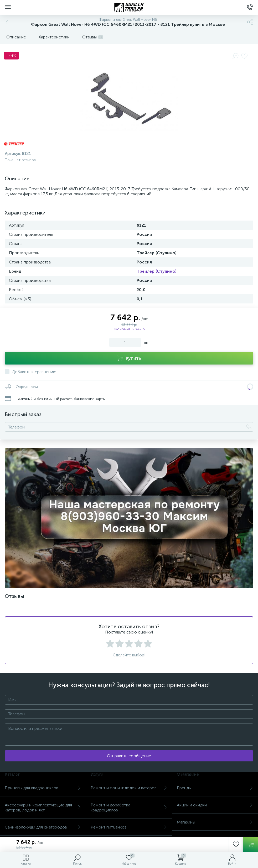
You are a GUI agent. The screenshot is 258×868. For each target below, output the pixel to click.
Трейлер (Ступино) (157, 271)
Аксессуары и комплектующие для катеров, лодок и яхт (43, 807)
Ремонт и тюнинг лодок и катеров (129, 788)
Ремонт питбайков (129, 827)
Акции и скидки (215, 805)
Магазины (215, 822)
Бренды (215, 788)
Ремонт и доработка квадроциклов (129, 807)
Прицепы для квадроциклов (43, 788)
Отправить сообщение (129, 756)
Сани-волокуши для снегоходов (43, 827)
